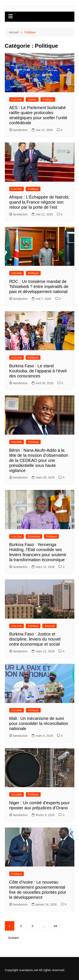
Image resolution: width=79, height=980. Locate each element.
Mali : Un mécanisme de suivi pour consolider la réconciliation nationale (39, 723)
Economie (34, 536)
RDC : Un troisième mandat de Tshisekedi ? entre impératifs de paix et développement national (39, 287)
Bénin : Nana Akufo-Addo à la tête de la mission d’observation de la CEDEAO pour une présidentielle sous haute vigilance (39, 460)
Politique (48, 99)
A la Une (17, 99)
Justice (32, 99)
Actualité (17, 273)
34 (55, 926)
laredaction (19, 130)
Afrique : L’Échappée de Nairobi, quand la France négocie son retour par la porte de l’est (39, 202)
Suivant (13, 938)
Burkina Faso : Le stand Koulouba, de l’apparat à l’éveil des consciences (38, 371)
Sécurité (50, 626)
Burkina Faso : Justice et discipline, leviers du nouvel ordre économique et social (35, 639)
